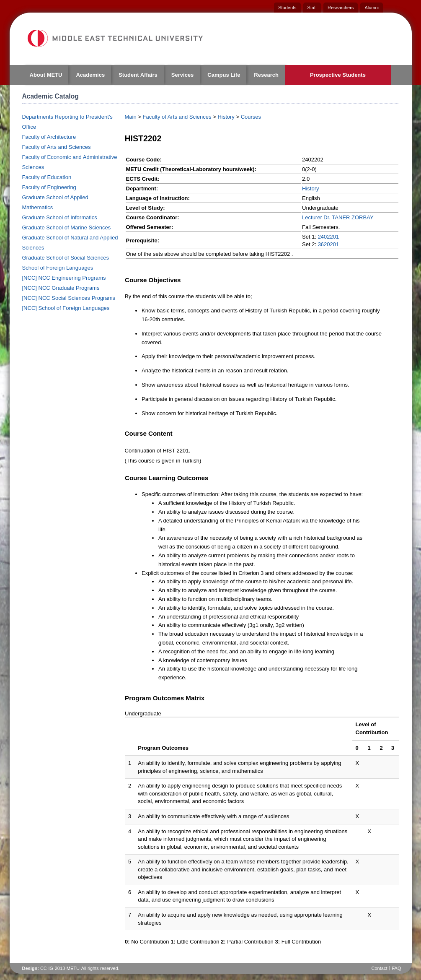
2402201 (329, 237)
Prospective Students (338, 75)
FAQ (396, 968)
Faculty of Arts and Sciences (57, 147)
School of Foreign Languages (58, 268)
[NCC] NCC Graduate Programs (61, 288)
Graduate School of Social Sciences (66, 258)
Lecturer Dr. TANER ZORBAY (338, 217)
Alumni (372, 8)
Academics (90, 75)
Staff (312, 8)
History (226, 117)
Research (266, 75)
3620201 (329, 244)
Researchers (341, 8)
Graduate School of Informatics (60, 217)
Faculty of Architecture (49, 137)
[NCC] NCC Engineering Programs (64, 278)
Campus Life (224, 75)
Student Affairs (138, 75)
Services (183, 75)
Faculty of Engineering (49, 187)
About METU (46, 75)
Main (131, 117)
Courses (251, 117)
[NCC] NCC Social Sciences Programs (69, 298)
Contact (380, 968)
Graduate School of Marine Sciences (67, 227)
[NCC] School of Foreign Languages (66, 308)
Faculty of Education (47, 177)
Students (287, 8)
